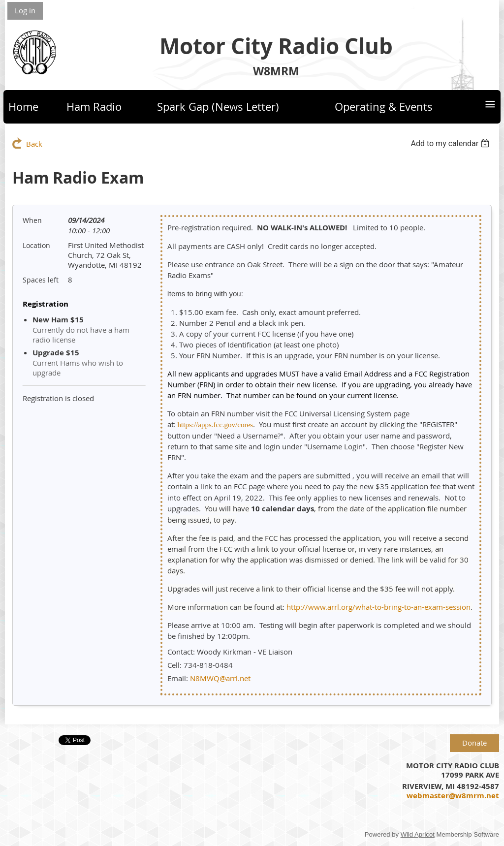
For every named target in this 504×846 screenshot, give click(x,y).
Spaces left (41, 280)
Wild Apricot (418, 834)
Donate (474, 743)
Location (36, 245)
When (32, 220)
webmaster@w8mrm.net (453, 796)
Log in (25, 10)
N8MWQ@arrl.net (220, 678)
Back (34, 144)
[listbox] (451, 143)
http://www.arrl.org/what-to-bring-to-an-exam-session (378, 607)
